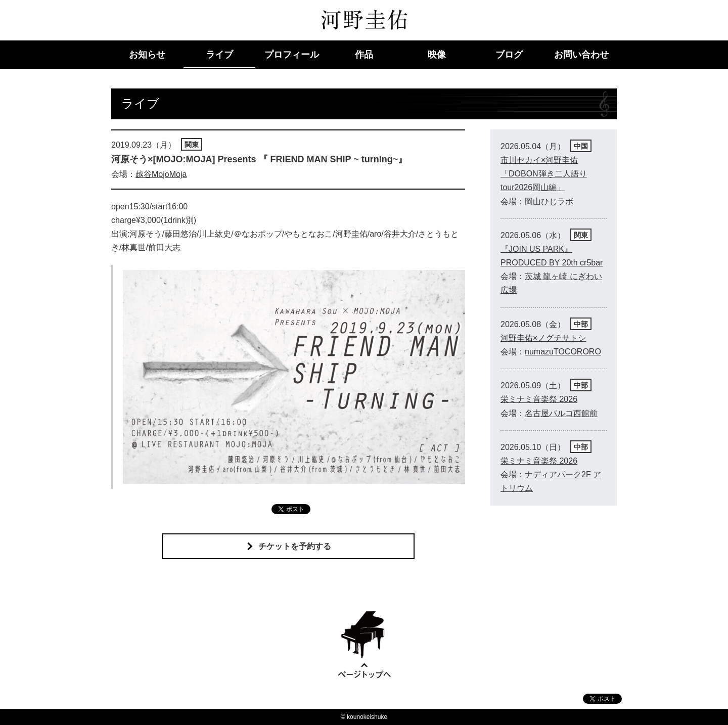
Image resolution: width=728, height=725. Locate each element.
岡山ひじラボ (549, 201)
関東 (192, 145)
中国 (581, 146)
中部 (581, 324)
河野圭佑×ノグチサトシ (543, 338)
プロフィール (292, 55)
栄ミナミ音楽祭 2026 (539, 399)
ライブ (219, 55)
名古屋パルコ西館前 (561, 413)
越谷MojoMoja (161, 174)
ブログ (509, 55)
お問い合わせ (581, 55)
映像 (437, 55)
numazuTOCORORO (563, 352)
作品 (364, 55)
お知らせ (147, 55)
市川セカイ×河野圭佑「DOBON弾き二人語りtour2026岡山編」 (544, 174)
